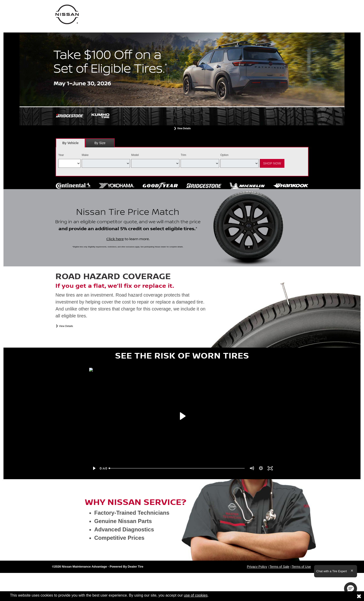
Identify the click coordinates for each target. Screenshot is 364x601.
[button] (351, 589)
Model (135, 155)
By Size (100, 143)
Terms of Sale (279, 567)
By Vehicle (70, 144)
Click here (115, 239)
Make (85, 155)
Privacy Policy (257, 567)
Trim (183, 155)
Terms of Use (301, 567)
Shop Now (272, 163)
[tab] (70, 143)
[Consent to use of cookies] (359, 596)
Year (61, 155)
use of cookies (196, 595)
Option (224, 155)
